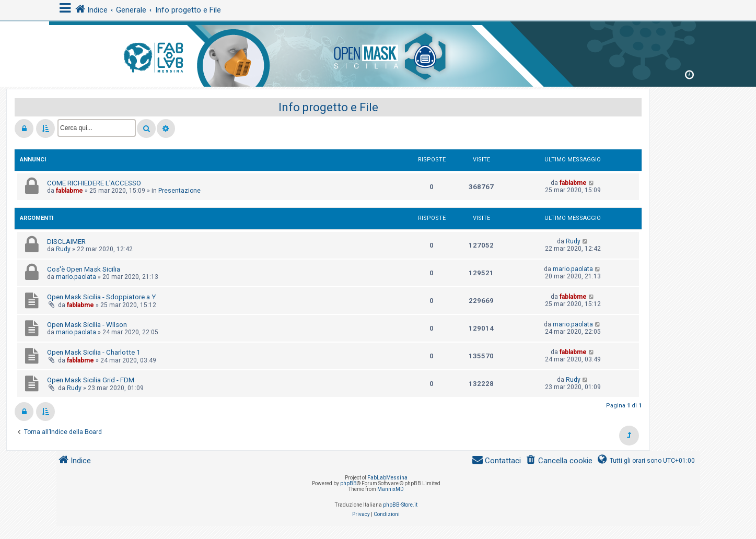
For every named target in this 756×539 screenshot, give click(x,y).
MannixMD (391, 489)
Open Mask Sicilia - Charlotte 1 (94, 352)
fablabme (69, 191)
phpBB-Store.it (400, 505)
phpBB (348, 483)
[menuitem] (559, 461)
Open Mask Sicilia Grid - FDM (91, 380)
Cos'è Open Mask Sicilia (84, 269)
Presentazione (179, 191)
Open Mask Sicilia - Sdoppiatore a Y (101, 297)
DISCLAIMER (66, 242)
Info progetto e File (328, 107)
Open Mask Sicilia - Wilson (87, 325)
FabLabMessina (387, 478)
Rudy (63, 249)
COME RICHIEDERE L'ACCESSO (94, 183)
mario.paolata (76, 277)
